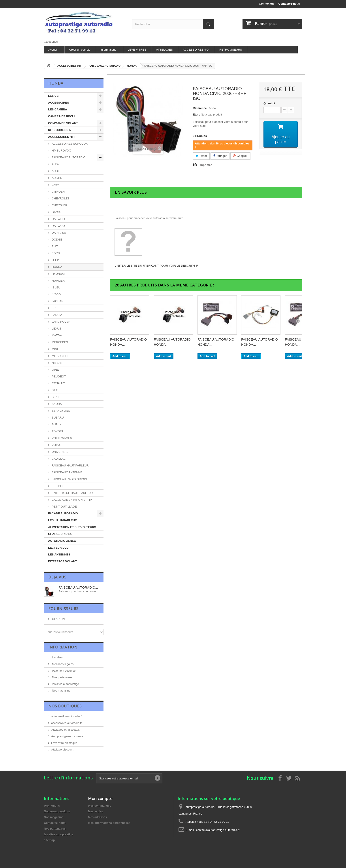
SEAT (55, 397)
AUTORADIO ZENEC (62, 541)
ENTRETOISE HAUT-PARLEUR (72, 493)
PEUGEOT (58, 376)
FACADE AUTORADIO (63, 513)
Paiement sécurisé (63, 671)
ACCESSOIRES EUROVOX (69, 144)
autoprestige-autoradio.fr (67, 716)
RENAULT (58, 383)
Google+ (240, 156)
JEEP (55, 260)
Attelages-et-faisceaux (65, 730)
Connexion (266, 4)
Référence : (201, 108)
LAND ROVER (61, 322)
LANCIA (57, 315)
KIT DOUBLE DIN (60, 130)
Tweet (201, 156)
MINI (54, 349)
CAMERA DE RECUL (62, 116)
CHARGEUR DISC (60, 534)
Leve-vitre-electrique (64, 743)
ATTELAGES (165, 50)
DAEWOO (58, 219)
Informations (108, 50)
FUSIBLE (57, 486)
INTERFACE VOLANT (63, 561)
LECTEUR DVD (58, 548)
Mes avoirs (95, 811)
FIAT (54, 246)
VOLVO (56, 445)
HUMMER (58, 281)
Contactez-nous (289, 4)
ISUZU (56, 287)
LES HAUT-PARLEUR (62, 520)
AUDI (55, 171)
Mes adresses (97, 817)
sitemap (49, 840)
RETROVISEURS (231, 50)
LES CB (53, 96)
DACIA (56, 212)
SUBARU (57, 418)
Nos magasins (61, 691)
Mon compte (100, 798)
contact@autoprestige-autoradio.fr (218, 830)
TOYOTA (57, 431)
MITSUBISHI (60, 356)
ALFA (55, 164)
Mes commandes (100, 806)
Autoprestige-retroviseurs (67, 736)
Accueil (53, 50)
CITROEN (58, 192)
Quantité (269, 103)
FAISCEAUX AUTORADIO (68, 157)
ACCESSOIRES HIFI (62, 137)
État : (197, 115)
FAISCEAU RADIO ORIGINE (70, 479)
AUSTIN (57, 178)
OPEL (55, 370)
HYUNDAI (58, 274)
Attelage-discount (62, 750)
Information (63, 647)
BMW (55, 185)
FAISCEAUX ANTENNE (67, 472)
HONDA (57, 267)
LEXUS (56, 329)
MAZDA (56, 335)
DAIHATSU (58, 233)
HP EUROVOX (61, 151)
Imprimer (206, 165)
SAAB (55, 390)
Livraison (57, 657)
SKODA (56, 404)
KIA (54, 308)
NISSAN (57, 363)
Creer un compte (80, 50)
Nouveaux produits (57, 811)
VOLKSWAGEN (62, 438)
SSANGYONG (61, 411)
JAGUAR (57, 301)
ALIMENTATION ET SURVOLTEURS (72, 527)
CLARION (58, 619)
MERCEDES (59, 342)
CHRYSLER (59, 205)
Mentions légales (62, 664)
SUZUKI (57, 424)
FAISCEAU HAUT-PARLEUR (70, 465)
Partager (220, 156)
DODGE (57, 240)
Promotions (52, 806)
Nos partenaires (62, 677)
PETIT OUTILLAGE (64, 507)
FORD (55, 253)
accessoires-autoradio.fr (67, 723)
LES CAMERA (58, 109)
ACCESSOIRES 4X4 (196, 50)
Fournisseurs (63, 608)
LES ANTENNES (59, 554)
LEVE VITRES (137, 50)
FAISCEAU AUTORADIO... (78, 587)
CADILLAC (58, 459)
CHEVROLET (60, 198)
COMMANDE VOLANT (63, 123)
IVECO (56, 294)
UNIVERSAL (59, 452)
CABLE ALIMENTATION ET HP (71, 500)
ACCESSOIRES (59, 103)
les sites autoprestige (65, 684)
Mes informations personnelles (109, 823)
